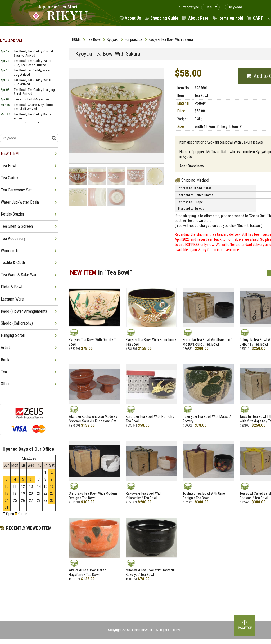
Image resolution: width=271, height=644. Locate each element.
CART (258, 18)
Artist (5, 348)
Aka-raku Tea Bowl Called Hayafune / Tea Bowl (88, 572)
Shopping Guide (164, 18)
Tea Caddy (10, 178)
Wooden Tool (12, 251)
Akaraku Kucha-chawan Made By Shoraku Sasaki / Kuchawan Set (93, 419)
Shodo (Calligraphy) (17, 323)
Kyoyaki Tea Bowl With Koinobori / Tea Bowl (151, 342)
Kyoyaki (113, 39)
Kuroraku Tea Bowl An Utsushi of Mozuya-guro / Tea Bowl (207, 342)
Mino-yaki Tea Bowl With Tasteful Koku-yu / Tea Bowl (150, 572)
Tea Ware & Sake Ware (20, 275)
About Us (133, 18)
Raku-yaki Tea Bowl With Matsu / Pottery (207, 419)
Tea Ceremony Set (16, 190)
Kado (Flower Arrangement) (24, 311)
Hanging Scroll (13, 335)
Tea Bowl (94, 39)
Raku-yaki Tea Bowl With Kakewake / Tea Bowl (144, 496)
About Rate (198, 18)
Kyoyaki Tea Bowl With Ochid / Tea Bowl (94, 342)
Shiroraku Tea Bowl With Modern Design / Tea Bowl (93, 496)
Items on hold (231, 18)
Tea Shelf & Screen (17, 226)
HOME (76, 39)
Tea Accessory (13, 238)
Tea (4, 372)
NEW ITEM (10, 153)
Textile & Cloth (13, 263)
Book (5, 360)
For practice (134, 39)
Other (5, 384)
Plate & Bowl (12, 287)
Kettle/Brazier (13, 214)
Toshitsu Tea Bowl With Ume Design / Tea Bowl (204, 496)
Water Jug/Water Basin (20, 202)
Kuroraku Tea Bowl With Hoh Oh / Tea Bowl (150, 419)
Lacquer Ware (12, 299)
